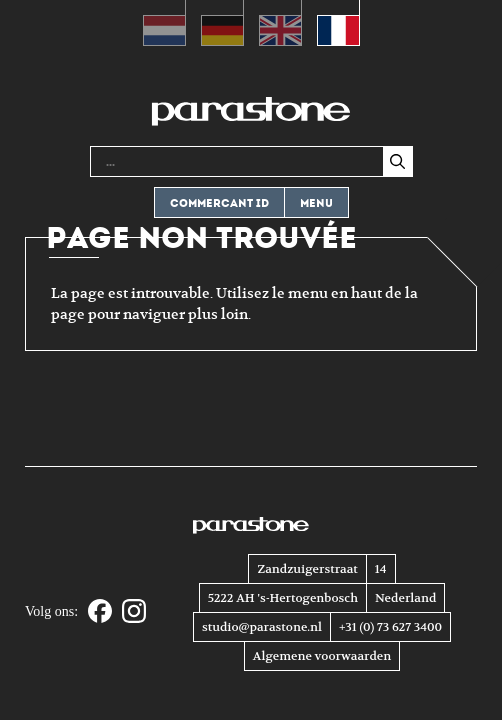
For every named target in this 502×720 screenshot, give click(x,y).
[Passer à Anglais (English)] (280, 23)
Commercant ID (219, 203)
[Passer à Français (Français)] (338, 23)
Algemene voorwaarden (322, 656)
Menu (316, 203)
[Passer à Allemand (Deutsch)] (222, 23)
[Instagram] (134, 612)
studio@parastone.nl (262, 627)
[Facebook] (100, 612)
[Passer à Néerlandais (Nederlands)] (164, 23)
